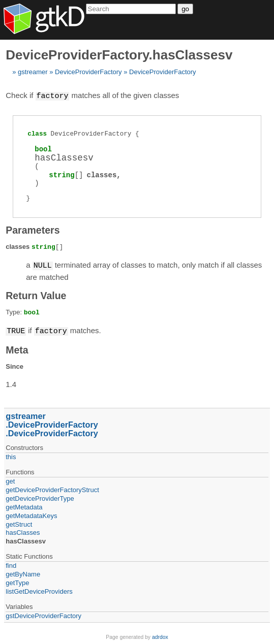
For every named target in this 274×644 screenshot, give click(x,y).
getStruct (19, 523)
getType (17, 581)
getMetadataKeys (31, 514)
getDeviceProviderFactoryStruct (52, 488)
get (10, 480)
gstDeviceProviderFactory (43, 614)
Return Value (36, 295)
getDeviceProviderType (40, 497)
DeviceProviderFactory (88, 72)
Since (14, 365)
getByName (23, 573)
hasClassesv (26, 540)
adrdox (160, 636)
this (11, 455)
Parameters (33, 230)
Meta (17, 348)
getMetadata (24, 506)
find (11, 564)
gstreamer (33, 72)
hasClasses (23, 531)
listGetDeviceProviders (39, 590)
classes (101, 174)
